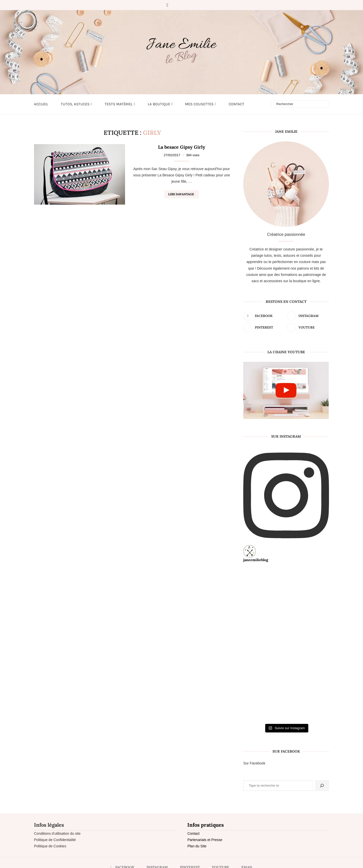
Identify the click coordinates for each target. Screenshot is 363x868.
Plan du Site (197, 846)
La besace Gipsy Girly (182, 147)
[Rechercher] (322, 786)
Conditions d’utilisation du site (57, 833)
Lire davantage (181, 194)
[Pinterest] (182, 5)
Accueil (41, 104)
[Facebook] (168, 5)
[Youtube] (189, 5)
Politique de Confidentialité (55, 840)
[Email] (196, 5)
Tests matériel (119, 104)
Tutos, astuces (75, 104)
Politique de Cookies (50, 846)
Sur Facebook (254, 763)
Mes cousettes (199, 104)
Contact (236, 104)
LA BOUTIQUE (159, 104)
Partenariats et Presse (205, 840)
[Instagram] (175, 5)
